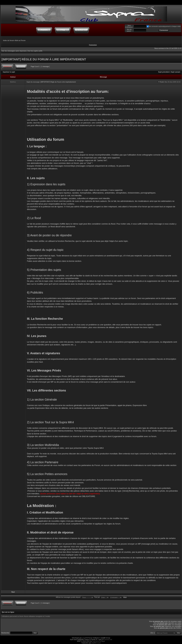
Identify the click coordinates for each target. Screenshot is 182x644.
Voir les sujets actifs (35, 51)
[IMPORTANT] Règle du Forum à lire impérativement (58, 82)
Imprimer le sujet (9, 72)
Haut (13, 592)
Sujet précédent (164, 72)
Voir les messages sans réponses (14, 51)
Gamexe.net (108, 640)
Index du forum (8, 40)
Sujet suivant (175, 72)
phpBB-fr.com (96, 643)
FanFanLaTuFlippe (99, 641)
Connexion (93, 45)
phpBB (84, 638)
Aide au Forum (20, 40)
